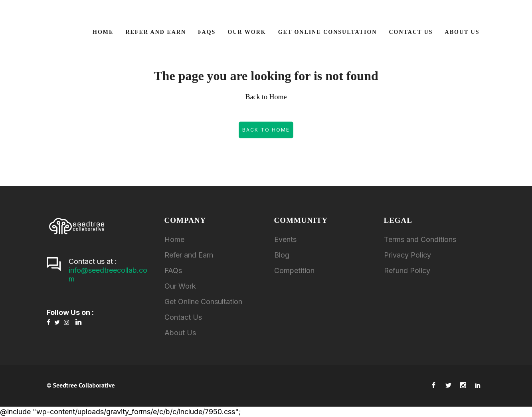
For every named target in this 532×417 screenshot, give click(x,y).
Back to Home (266, 130)
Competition (294, 270)
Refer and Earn (189, 255)
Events (285, 239)
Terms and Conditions (420, 239)
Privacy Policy (407, 255)
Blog (282, 255)
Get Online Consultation (203, 302)
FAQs (173, 270)
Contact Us (183, 317)
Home (174, 239)
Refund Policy (407, 270)
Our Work (180, 286)
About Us (180, 333)
